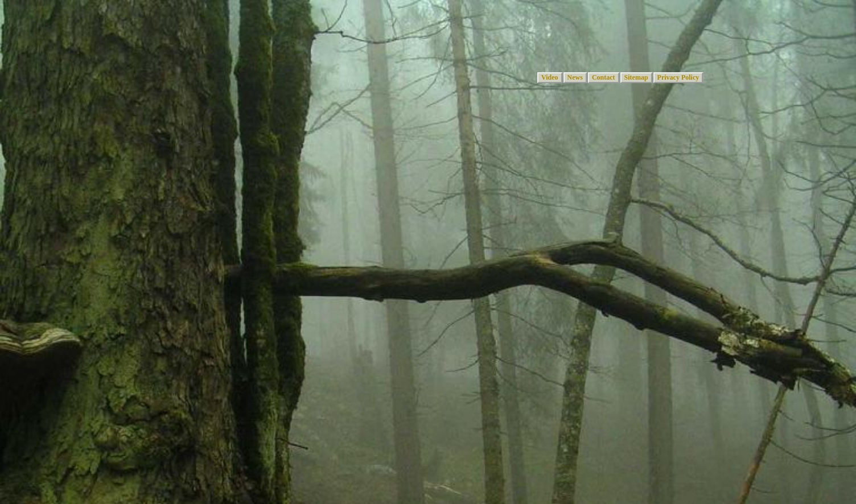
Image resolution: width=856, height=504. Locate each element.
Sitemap (636, 77)
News (575, 77)
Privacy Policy (678, 77)
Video (550, 77)
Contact (604, 77)
